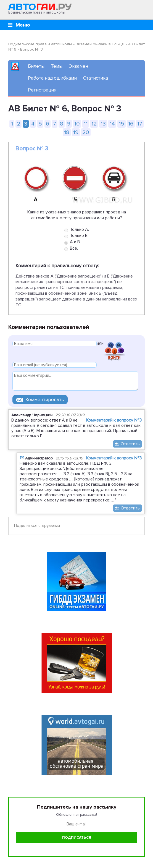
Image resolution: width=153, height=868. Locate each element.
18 (67, 132)
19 (76, 132)
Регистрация (42, 90)
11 (86, 124)
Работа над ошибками (52, 78)
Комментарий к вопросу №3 (114, 420)
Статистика (96, 78)
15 (122, 124)
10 (77, 124)
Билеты (36, 66)
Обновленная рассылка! (76, 815)
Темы (57, 66)
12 (94, 124)
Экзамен (78, 66)
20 (86, 132)
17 (140, 124)
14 (112, 124)
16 (131, 124)
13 (103, 124)
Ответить (130, 444)
